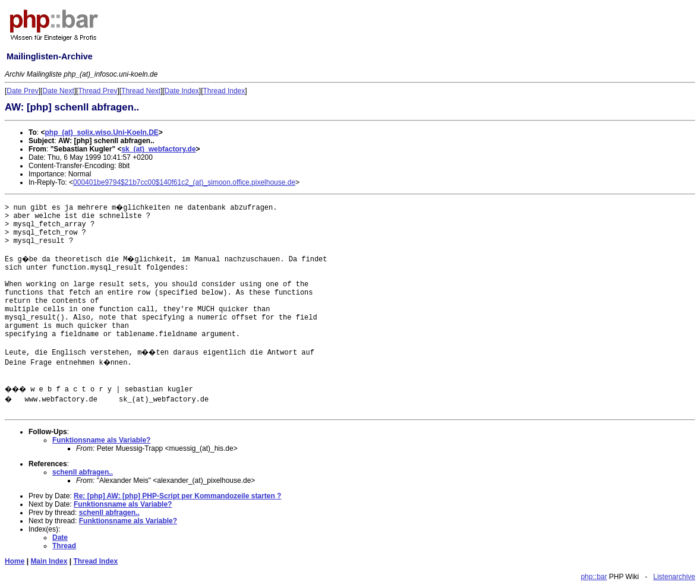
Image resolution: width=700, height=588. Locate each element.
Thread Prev (97, 91)
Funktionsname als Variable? (101, 440)
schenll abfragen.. (83, 472)
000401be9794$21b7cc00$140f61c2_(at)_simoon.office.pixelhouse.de (184, 182)
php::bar (594, 577)
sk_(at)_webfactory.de (158, 149)
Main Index (49, 561)
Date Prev (22, 91)
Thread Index (224, 91)
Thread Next (141, 91)
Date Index (182, 91)
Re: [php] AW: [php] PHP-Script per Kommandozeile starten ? (177, 496)
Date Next (58, 91)
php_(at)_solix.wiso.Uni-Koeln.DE (101, 132)
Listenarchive (674, 577)
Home (15, 561)
